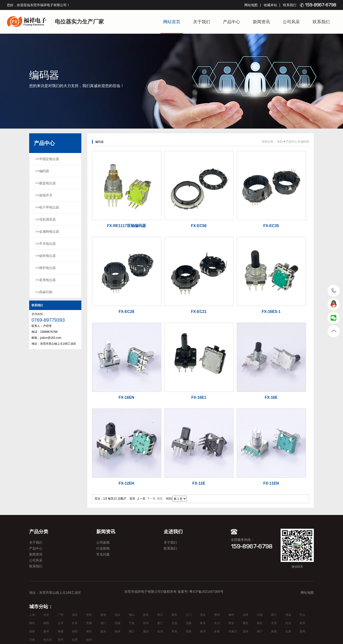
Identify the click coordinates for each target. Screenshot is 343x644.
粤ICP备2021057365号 (206, 592)
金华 (160, 631)
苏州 (146, 623)
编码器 (305, 142)
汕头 (117, 615)
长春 (217, 631)
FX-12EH (126, 483)
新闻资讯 (261, 22)
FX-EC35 (271, 226)
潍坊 (89, 631)
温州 (246, 631)
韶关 (146, 615)
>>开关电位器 (46, 244)
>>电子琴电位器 (47, 207)
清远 (288, 615)
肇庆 (174, 615)
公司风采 (291, 22)
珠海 (103, 615)
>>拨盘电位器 (46, 183)
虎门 (103, 623)
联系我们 (290, 5)
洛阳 (75, 631)
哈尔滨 (48, 640)
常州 (174, 631)
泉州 (203, 631)
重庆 (246, 623)
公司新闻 (103, 542)
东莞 (89, 615)
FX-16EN (126, 397)
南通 (60, 631)
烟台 (146, 631)
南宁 (260, 631)
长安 (75, 623)
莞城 (89, 623)
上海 (32, 615)
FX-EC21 (199, 312)
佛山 (132, 615)
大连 (174, 623)
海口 (132, 631)
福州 (89, 640)
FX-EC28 (126, 312)
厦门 (160, 623)
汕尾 (246, 615)
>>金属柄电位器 (47, 232)
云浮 (60, 623)
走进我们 (173, 532)
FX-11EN (271, 483)
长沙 (217, 623)
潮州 (32, 623)
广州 (60, 615)
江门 (189, 615)
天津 (274, 623)
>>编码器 (42, 171)
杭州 (302, 623)
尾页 (160, 499)
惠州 (217, 615)
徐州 (117, 631)
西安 (231, 623)
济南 (32, 640)
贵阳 (189, 631)
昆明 (302, 631)
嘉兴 (103, 631)
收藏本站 (270, 5)
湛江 (160, 615)
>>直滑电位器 (46, 280)
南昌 (274, 631)
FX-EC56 (199, 226)
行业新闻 (103, 548)
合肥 (75, 640)
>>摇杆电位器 (46, 268)
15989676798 (334, 290)
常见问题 (103, 554)
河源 (260, 615)
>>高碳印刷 (44, 292)
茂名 (203, 615)
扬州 (46, 631)
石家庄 (233, 631)
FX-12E (199, 483)
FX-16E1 (199, 397)
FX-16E (271, 397)
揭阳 (46, 623)
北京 (46, 615)
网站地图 (251, 5)
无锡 (117, 623)
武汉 (288, 623)
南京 (260, 623)
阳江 (274, 615)
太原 (288, 631)
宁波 (132, 623)
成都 (32, 631)
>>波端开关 (44, 195)
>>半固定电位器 (47, 159)
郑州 (60, 640)
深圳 (75, 615)
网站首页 (172, 22)
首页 (280, 142)
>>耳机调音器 (46, 219)
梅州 (231, 615)
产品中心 (232, 22)
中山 (302, 615)
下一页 (151, 499)
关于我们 (202, 22)
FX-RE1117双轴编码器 (126, 226)
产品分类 (39, 532)
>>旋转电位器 (46, 256)
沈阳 (189, 623)
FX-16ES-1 (271, 312)
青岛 (203, 623)
